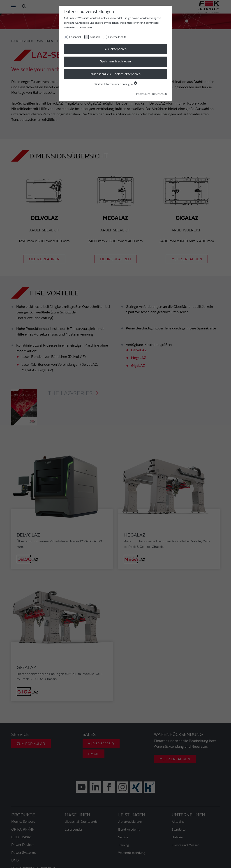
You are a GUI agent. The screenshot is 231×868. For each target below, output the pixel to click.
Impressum (143, 94)
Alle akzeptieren (115, 49)
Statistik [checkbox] (95, 37)
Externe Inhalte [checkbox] (117, 37)
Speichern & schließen (115, 62)
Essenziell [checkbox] (75, 37)
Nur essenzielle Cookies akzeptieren (115, 74)
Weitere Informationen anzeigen (116, 84)
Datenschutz (160, 94)
